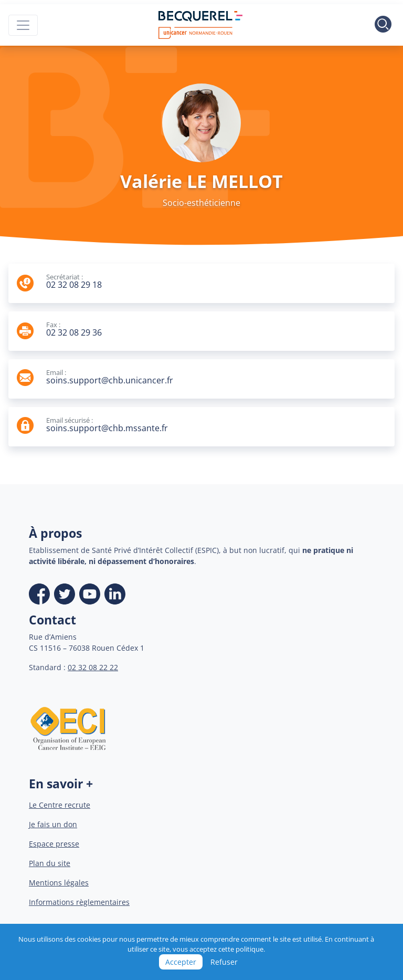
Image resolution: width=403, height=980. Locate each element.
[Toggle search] (383, 25)
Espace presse (54, 844)
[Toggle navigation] (23, 25)
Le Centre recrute (60, 805)
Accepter (181, 962)
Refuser (224, 962)
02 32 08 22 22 (93, 667)
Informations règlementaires (79, 902)
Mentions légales (59, 883)
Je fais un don (53, 824)
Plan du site (50, 863)
